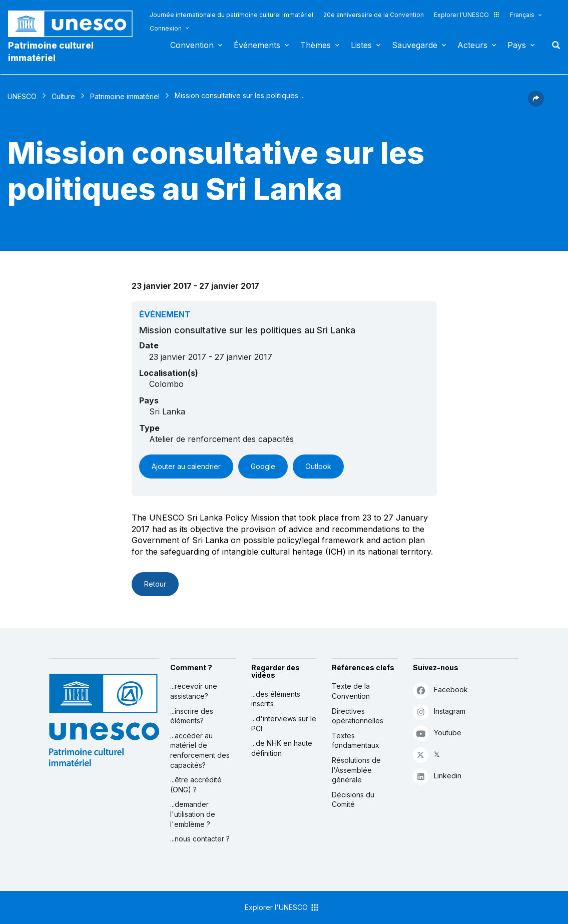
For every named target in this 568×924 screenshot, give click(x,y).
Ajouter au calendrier (186, 466)
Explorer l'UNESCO (467, 15)
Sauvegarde (415, 45)
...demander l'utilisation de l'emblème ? (193, 814)
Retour (155, 584)
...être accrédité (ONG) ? (196, 785)
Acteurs (472, 45)
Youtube (437, 733)
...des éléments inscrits (276, 699)
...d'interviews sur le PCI (284, 724)
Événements (257, 45)
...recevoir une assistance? (194, 691)
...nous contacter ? (200, 839)
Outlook (318, 466)
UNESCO (22, 96)
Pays (517, 45)
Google (263, 466)
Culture (63, 96)
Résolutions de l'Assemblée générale (356, 770)
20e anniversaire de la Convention (374, 15)
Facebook (440, 690)
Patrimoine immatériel (125, 96)
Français (522, 15)
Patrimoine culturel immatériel (51, 52)
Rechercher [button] (553, 45)
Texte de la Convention (351, 691)
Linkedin (437, 776)
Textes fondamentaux (356, 741)
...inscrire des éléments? (192, 716)
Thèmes (316, 45)
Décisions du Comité (353, 800)
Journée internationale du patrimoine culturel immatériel (231, 15)
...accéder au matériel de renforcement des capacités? (200, 750)
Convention (192, 45)
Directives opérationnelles (358, 716)
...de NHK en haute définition (282, 748)
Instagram (439, 712)
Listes (361, 45)
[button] (536, 104)
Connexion (166, 28)
